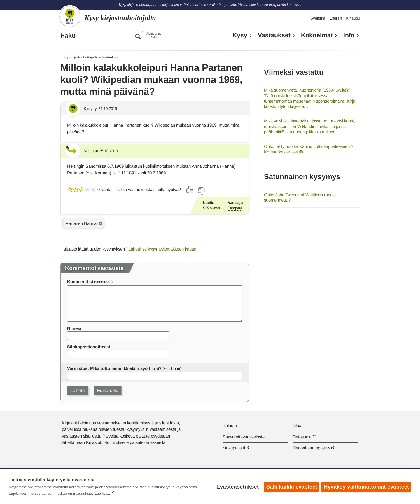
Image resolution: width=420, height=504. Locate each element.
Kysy (240, 35)
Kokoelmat (317, 35)
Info (349, 35)
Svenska (318, 18)
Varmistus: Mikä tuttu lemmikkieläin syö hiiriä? (114, 368)
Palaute (230, 425)
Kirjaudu (353, 18)
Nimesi (74, 328)
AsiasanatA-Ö (153, 35)
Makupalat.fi (234, 448)
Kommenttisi (80, 282)
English (336, 18)
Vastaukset (274, 35)
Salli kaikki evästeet (291, 487)
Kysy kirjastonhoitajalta (79, 57)
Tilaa (297, 425)
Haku (68, 36)
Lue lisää (102, 493)
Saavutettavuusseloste (244, 437)
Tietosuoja (302, 437)
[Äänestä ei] (201, 191)
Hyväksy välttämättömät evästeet (366, 487)
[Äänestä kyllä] (190, 190)
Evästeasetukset (237, 487)
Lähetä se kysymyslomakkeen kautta (162, 249)
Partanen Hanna (81, 223)
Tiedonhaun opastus (311, 448)
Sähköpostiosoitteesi (89, 347)
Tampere (235, 208)
